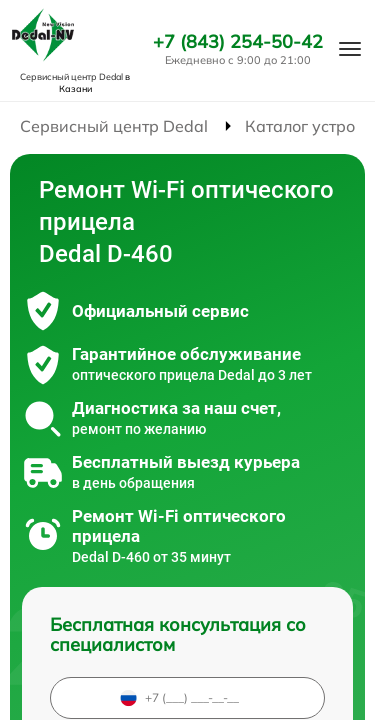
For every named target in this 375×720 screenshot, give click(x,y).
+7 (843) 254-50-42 (238, 42)
